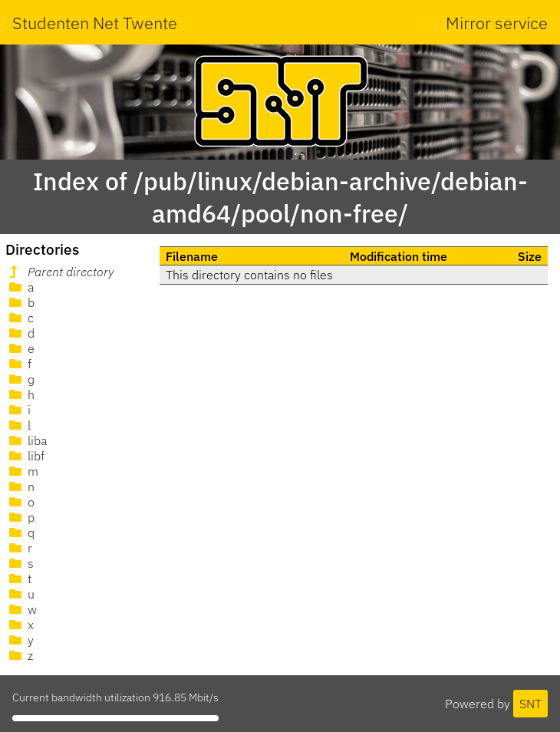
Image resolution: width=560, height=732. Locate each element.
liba (26, 440)
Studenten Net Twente (95, 23)
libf (25, 456)
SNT (530, 704)
